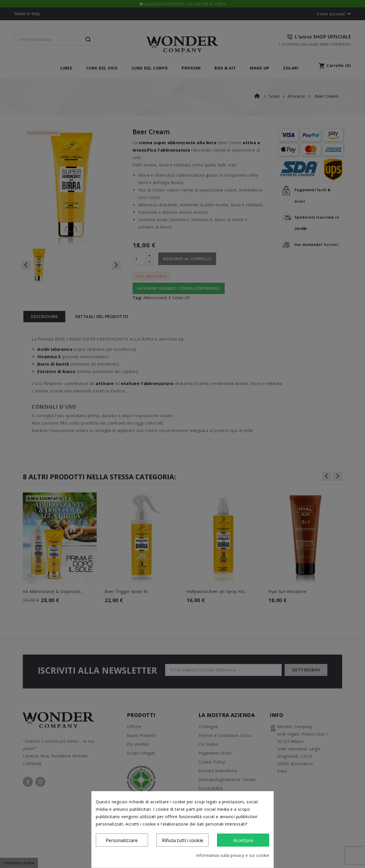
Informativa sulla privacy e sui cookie (233, 855)
